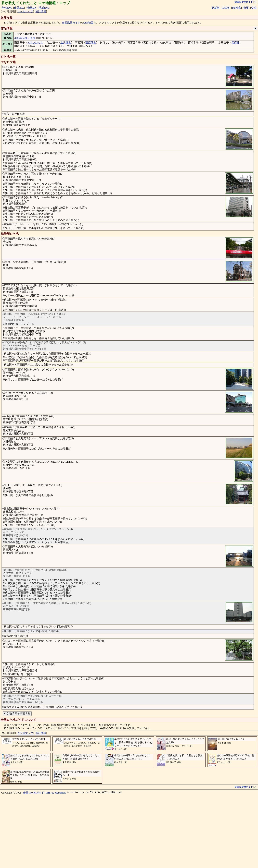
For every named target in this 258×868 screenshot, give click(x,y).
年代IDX (7, 8)
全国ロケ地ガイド (34, 859)
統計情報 (41, 11)
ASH (47, 859)
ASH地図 (88, 23)
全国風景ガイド (71, 23)
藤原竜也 (91, 42)
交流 (254, 8)
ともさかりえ (35, 42)
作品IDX (19, 8)
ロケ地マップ (25, 11)
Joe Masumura (58, 859)
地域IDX (44, 8)
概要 (246, 8)
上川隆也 (66, 42)
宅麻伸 (235, 42)
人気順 (226, 8)
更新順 (215, 8)
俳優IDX (31, 8)
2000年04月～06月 (25, 38)
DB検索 (236, 8)
